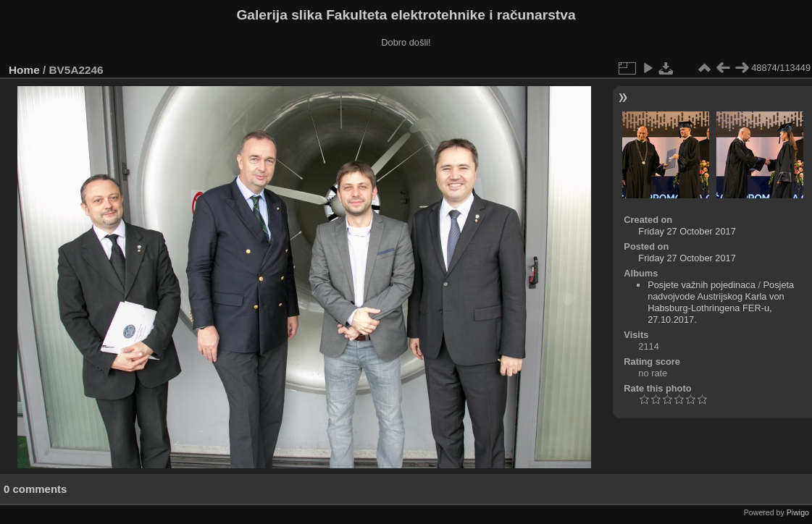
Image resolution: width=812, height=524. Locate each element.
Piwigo (798, 512)
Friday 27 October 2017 (687, 231)
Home (24, 70)
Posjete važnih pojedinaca (702, 285)
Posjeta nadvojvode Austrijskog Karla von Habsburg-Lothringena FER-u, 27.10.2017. (721, 302)
